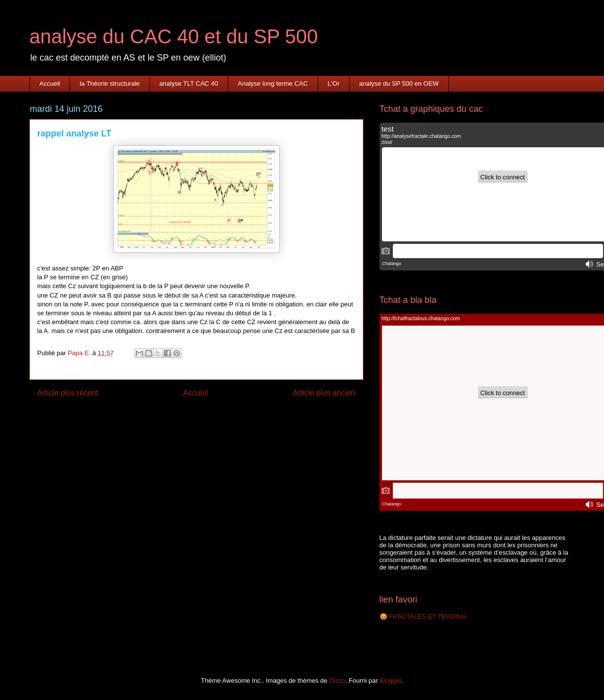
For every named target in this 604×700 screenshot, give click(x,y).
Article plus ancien (324, 393)
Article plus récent (68, 393)
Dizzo (337, 681)
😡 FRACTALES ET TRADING (423, 617)
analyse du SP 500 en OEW (399, 83)
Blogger (390, 681)
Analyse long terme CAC (273, 83)
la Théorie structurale (110, 83)
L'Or (333, 83)
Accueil (50, 83)
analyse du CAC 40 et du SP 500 (174, 36)
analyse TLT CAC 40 (189, 83)
